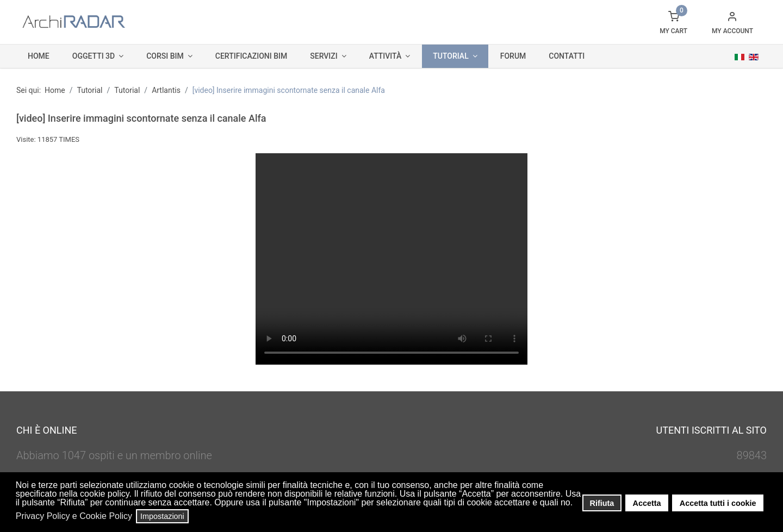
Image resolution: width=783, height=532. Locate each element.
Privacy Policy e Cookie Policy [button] (74, 516)
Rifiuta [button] (602, 503)
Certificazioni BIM (251, 56)
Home (39, 56)
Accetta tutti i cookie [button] (718, 503)
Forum (513, 56)
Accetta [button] (647, 503)
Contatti (567, 56)
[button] (576, 504)
